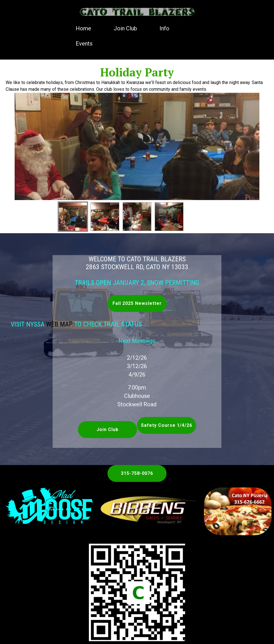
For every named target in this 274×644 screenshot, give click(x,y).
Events (84, 44)
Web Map (50, 324)
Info (164, 28)
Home (83, 28)
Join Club (125, 28)
